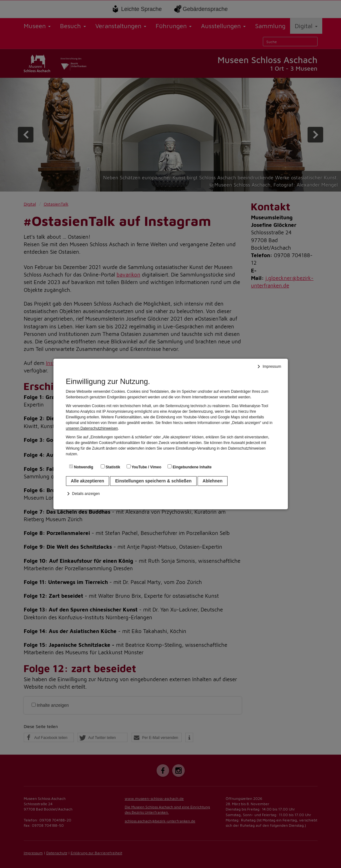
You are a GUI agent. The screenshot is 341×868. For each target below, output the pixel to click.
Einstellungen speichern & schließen (153, 481)
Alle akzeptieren (88, 481)
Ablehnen (213, 481)
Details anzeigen (86, 494)
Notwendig (81, 467)
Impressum (272, 367)
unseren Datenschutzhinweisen (92, 428)
